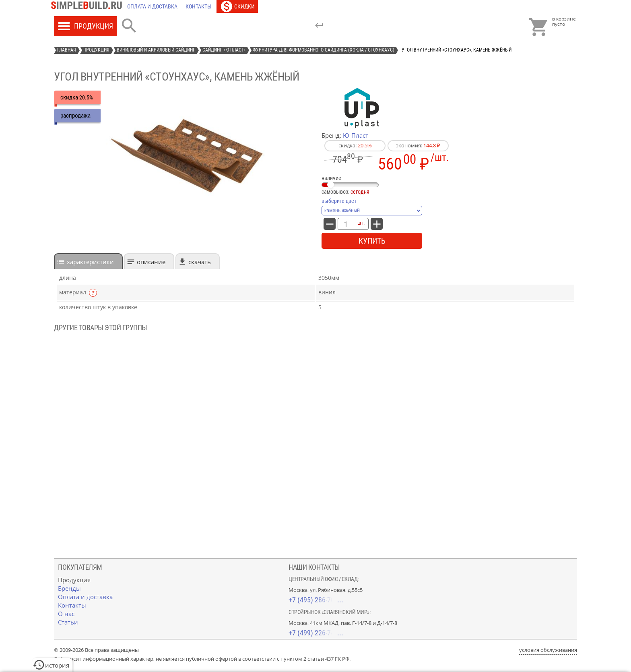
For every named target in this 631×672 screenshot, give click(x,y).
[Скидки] (237, 6)
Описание (151, 262)
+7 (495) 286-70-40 (316, 600)
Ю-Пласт (356, 135)
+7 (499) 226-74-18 (316, 633)
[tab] (88, 261)
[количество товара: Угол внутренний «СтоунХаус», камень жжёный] (346, 224)
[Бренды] (69, 588)
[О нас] (66, 614)
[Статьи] (68, 622)
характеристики (90, 262)
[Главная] (89, 6)
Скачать (200, 262)
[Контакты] (199, 6)
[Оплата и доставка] (152, 6)
